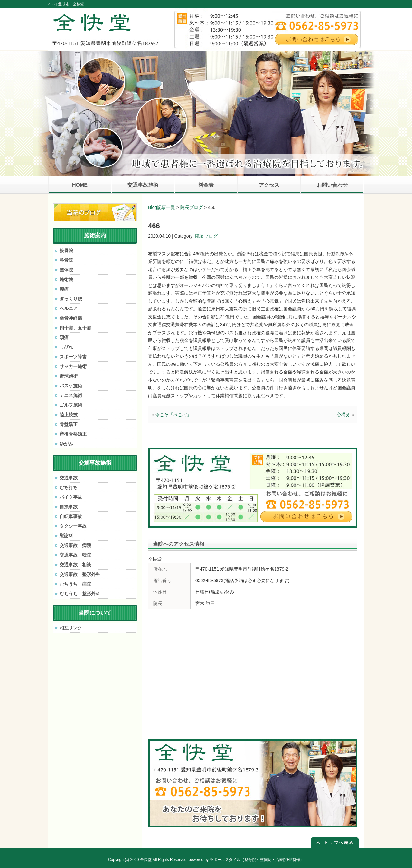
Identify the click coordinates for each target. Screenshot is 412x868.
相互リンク (71, 628)
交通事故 (69, 478)
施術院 (66, 279)
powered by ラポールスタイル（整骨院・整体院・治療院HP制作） (246, 860)
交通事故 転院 (75, 555)
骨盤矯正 (69, 424)
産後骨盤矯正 (73, 434)
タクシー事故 (73, 526)
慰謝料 (66, 536)
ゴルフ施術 (71, 405)
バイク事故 (71, 497)
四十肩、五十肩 (75, 328)
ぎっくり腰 (71, 299)
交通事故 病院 (75, 545)
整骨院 (66, 260)
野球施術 (69, 376)
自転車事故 (71, 516)
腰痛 (64, 289)
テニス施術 (71, 395)
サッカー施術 (73, 366)
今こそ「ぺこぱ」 (173, 415)
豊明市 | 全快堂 (71, 4)
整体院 (66, 270)
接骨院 (66, 250)
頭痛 (64, 337)
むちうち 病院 (75, 584)
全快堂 (146, 860)
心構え (343, 415)
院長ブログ (192, 207)
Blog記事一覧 (162, 207)
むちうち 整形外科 (80, 594)
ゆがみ (66, 444)
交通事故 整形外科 (80, 574)
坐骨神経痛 (71, 318)
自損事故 (69, 507)
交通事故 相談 (75, 565)
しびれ (66, 347)
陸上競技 (69, 415)
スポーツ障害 (73, 357)
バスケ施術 (71, 386)
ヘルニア (69, 308)
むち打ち (69, 487)
